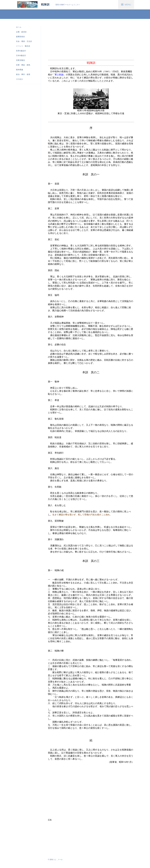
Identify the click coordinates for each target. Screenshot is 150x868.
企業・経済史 (21, 32)
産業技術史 (20, 37)
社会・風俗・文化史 (24, 41)
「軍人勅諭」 (59, 75)
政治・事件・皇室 (23, 74)
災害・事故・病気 (23, 65)
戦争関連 (20, 70)
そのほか (20, 79)
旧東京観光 (20, 60)
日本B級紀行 (21, 55)
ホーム (19, 27)
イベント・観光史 (23, 46)
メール (60, 859)
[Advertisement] (25, 123)
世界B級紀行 (21, 51)
